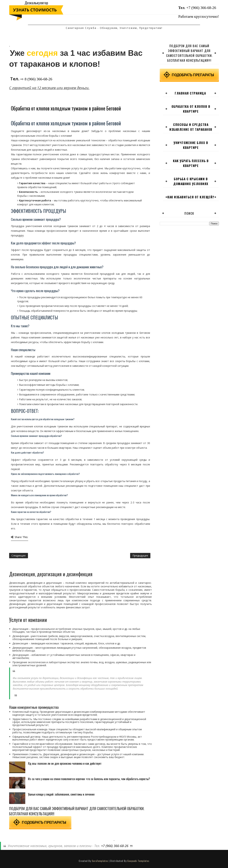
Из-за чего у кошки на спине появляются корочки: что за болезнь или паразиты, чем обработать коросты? (89, 779)
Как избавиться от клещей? (191, 197)
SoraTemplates (100, 861)
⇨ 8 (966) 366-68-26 (36, 79)
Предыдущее (140, 556)
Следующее (19, 556)
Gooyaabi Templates (138, 861)
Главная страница (190, 93)
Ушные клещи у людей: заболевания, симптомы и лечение (61, 794)
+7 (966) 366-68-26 (201, 8)
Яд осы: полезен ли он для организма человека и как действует (65, 763)
